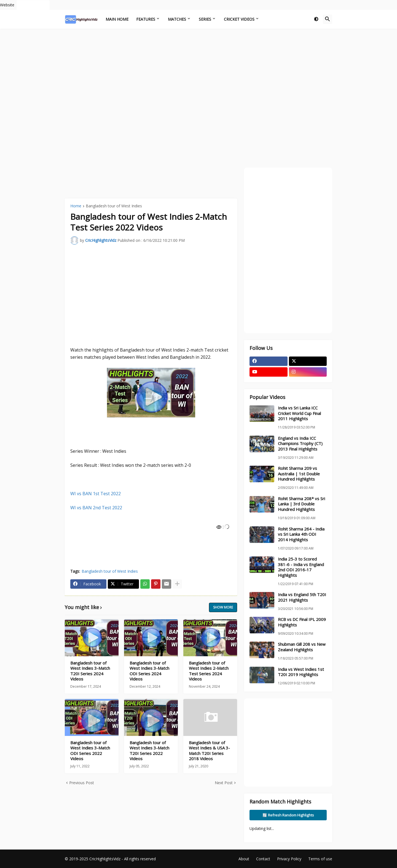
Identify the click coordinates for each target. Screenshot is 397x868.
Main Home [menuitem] (117, 19)
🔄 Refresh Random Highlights (288, 815)
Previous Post (82, 783)
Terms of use (320, 859)
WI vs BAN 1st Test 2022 (96, 494)
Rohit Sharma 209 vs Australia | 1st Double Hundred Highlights (299, 474)
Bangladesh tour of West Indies (114, 206)
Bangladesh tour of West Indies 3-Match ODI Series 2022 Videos (90, 751)
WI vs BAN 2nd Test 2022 (96, 508)
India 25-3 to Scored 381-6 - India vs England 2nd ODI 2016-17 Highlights (301, 567)
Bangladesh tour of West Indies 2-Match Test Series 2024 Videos (209, 671)
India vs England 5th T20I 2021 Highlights (302, 597)
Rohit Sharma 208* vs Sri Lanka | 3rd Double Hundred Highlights (301, 504)
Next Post (224, 783)
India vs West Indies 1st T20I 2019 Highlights (301, 672)
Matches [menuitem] (177, 19)
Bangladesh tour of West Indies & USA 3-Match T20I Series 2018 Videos (209, 751)
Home (76, 206)
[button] (316, 19)
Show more (223, 607)
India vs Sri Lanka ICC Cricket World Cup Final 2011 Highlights (299, 413)
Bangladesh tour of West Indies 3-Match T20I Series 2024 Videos (90, 671)
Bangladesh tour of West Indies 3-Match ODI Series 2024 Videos (149, 671)
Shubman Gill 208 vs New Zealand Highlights (302, 647)
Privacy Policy (289, 859)
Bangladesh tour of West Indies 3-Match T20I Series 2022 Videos (149, 751)
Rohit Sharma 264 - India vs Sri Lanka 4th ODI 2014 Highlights (301, 534)
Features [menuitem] (146, 19)
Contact (263, 859)
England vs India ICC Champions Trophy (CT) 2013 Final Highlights (300, 444)
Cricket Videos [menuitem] (239, 19)
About (244, 859)
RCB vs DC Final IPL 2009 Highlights (302, 622)
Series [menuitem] (205, 19)
